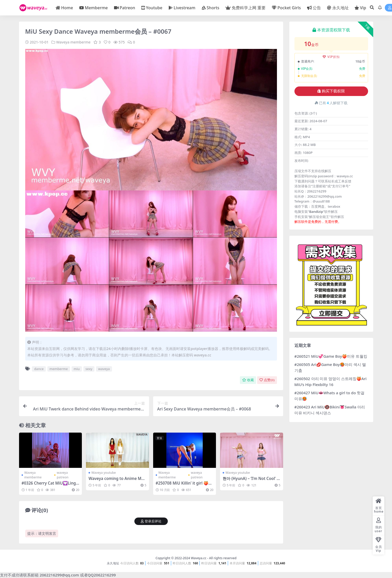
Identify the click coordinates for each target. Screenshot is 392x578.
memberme (59, 369)
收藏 (248, 380)
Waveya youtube (104, 473)
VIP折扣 (331, 57)
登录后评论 (151, 521)
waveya (104, 369)
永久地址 (113, 563)
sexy (89, 369)
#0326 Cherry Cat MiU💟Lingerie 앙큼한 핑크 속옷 (50, 485)
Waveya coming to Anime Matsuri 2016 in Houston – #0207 (117, 481)
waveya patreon (63, 475)
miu (77, 369)
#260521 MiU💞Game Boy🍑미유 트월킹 (331, 356)
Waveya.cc (198, 558)
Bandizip (316, 212)
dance (39, 369)
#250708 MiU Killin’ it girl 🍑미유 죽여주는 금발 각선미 (184, 485)
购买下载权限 (331, 91)
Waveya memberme (73, 42)
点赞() (267, 380)
